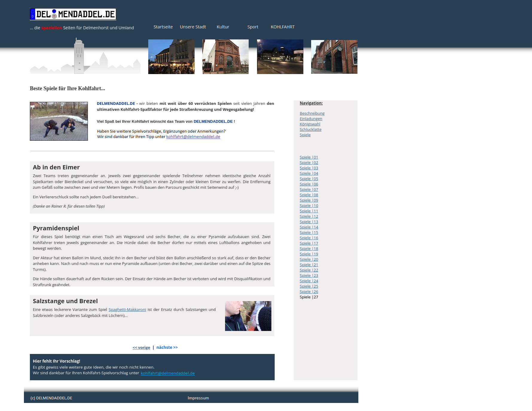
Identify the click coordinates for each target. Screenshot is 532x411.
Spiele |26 (309, 292)
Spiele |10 (309, 205)
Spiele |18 (309, 249)
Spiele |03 (309, 168)
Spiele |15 (309, 232)
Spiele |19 (309, 254)
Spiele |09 (309, 200)
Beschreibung (312, 113)
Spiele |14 (309, 227)
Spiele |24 (309, 281)
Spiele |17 (309, 243)
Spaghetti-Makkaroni (127, 309)
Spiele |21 (309, 265)
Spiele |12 (309, 216)
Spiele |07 (309, 189)
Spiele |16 (309, 238)
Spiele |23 (309, 275)
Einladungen (311, 119)
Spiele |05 (309, 179)
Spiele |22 (309, 270)
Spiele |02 (309, 162)
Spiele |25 (309, 286)
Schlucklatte (311, 129)
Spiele (305, 135)
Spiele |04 (309, 173)
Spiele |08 (309, 195)
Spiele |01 (309, 157)
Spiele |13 (309, 222)
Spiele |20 (309, 259)
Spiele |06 (309, 184)
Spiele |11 (309, 211)
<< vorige (142, 347)
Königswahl (310, 124)
